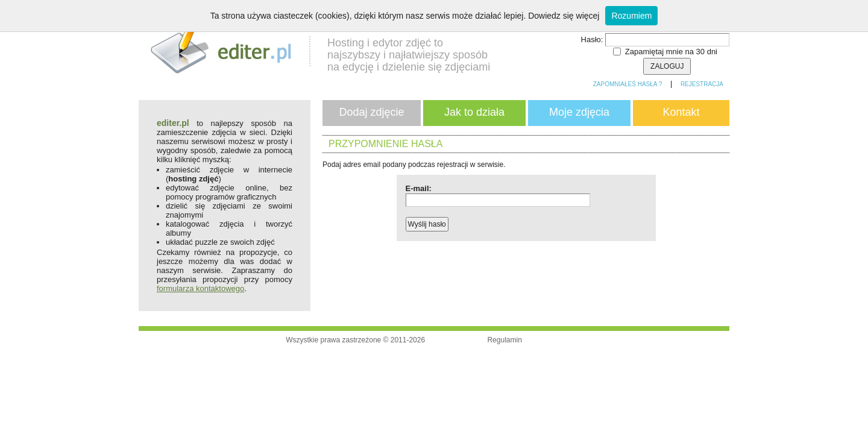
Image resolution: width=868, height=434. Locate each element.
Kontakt (681, 112)
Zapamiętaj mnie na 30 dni (671, 52)
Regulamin (504, 340)
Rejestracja (702, 84)
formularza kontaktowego (200, 288)
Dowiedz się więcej (564, 16)
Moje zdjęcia (579, 112)
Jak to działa (474, 112)
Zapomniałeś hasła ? (628, 84)
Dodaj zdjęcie (371, 112)
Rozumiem (631, 16)
